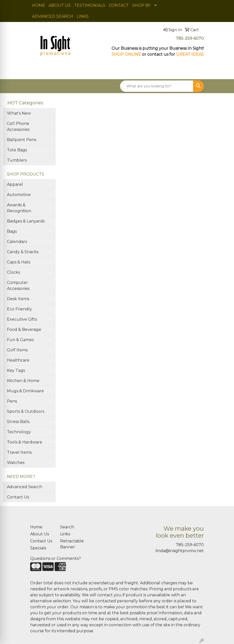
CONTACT (119, 5)
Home (36, 527)
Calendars (17, 242)
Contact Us (18, 497)
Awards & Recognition (19, 208)
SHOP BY (141, 5)
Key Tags (16, 370)
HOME (39, 5)
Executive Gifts (22, 319)
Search (67, 527)
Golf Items (17, 350)
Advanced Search (25, 487)
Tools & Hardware (25, 442)
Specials (38, 548)
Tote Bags (17, 150)
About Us (40, 534)
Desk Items (18, 299)
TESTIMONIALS (90, 5)
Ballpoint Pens (22, 140)
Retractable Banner (72, 544)
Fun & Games (20, 340)
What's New (19, 113)
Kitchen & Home (23, 381)
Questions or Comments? (56, 558)
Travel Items (19, 452)
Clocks (13, 272)
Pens (12, 401)
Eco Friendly (19, 309)
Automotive (19, 195)
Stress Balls (18, 422)
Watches (16, 463)
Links (65, 534)
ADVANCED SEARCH (53, 16)
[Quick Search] (157, 86)
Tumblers (17, 160)
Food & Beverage (24, 329)
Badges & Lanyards (26, 221)
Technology (19, 432)
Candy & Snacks (23, 252)
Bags (12, 231)
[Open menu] (224, 72)
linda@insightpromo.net (180, 551)
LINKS (83, 16)
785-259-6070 (190, 38)
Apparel (15, 184)
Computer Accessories (18, 286)
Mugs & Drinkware (25, 391)
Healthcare (18, 360)
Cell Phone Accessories (18, 126)
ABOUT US (60, 5)
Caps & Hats (19, 262)
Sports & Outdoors (26, 411)
